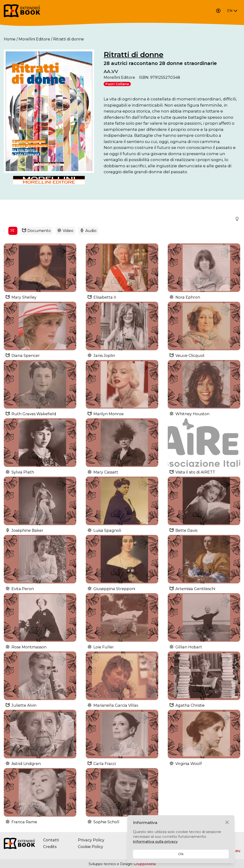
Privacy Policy (91, 840)
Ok (181, 854)
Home (10, 39)
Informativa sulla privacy (155, 841)
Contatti (51, 840)
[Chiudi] (227, 823)
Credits (50, 847)
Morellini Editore (34, 39)
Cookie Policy (90, 847)
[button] (236, 219)
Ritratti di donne (134, 55)
